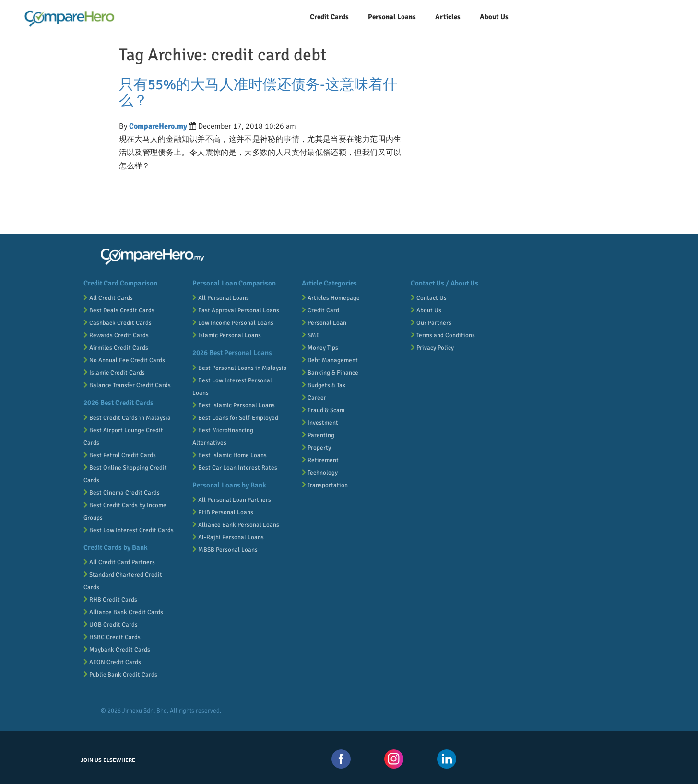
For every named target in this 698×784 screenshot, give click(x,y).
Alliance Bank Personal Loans (236, 525)
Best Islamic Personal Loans (234, 405)
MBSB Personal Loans (225, 550)
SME (311, 335)
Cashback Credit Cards (118, 323)
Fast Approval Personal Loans (236, 310)
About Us (426, 310)
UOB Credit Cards (111, 625)
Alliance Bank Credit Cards (123, 612)
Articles (448, 17)
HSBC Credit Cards (112, 637)
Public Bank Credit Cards (120, 675)
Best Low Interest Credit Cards (129, 530)
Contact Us (429, 298)
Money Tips (320, 348)
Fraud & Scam (323, 410)
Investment (320, 423)
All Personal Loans (221, 298)
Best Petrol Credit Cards (120, 455)
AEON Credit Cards (112, 662)
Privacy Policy (432, 348)
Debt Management (330, 360)
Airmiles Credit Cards (116, 348)
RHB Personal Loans (223, 512)
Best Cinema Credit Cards (122, 493)
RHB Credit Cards (110, 600)
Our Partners (431, 323)
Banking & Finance (330, 373)
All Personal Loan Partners (232, 500)
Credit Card (320, 310)
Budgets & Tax (324, 385)
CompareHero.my (158, 126)
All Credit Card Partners (119, 562)
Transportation (325, 485)
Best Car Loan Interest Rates (235, 468)
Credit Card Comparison (120, 283)
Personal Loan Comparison (234, 283)
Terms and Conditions (443, 335)
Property (316, 448)
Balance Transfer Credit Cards (127, 385)
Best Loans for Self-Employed (235, 418)
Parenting (318, 435)
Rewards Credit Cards (116, 335)
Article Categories (329, 283)
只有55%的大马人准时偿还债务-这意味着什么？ (258, 93)
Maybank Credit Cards (117, 650)
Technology (320, 473)
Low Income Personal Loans (233, 323)
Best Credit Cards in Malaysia (127, 418)
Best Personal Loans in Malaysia (240, 368)
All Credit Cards (108, 298)
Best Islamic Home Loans (230, 455)
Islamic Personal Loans (227, 335)
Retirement (320, 460)
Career (314, 398)
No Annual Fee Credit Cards (124, 360)
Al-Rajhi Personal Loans (228, 537)
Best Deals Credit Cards (119, 310)
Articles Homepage (331, 298)
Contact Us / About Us (444, 283)
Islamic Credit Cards (114, 373)
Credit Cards (329, 17)
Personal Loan (324, 323)
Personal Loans (392, 17)
